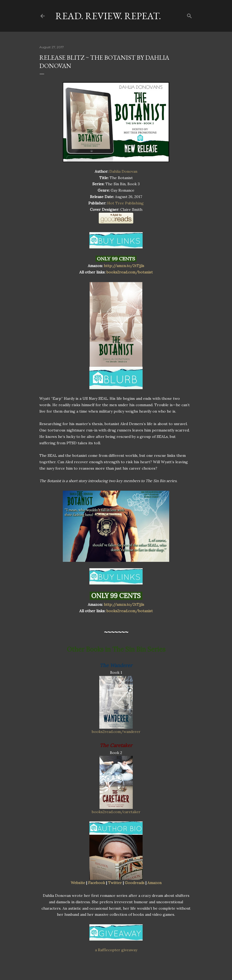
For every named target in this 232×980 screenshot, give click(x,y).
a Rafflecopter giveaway (116, 950)
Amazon (154, 883)
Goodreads (135, 883)
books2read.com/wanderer (116, 732)
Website (78, 883)
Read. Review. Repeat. (108, 16)
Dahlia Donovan (123, 171)
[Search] (189, 15)
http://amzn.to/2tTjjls (124, 266)
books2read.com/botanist (130, 272)
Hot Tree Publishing (125, 203)
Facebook (97, 883)
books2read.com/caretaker (116, 812)
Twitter (115, 883)
